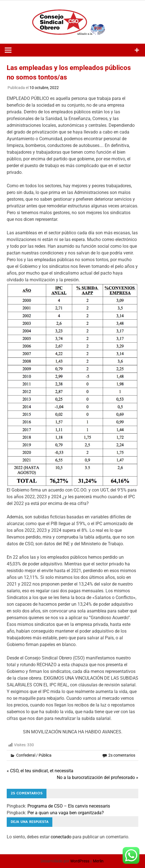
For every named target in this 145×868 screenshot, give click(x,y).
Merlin (98, 861)
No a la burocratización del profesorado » (98, 777)
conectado (61, 837)
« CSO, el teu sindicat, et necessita (40, 771)
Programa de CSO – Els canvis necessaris (69, 806)
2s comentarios (122, 755)
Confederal (26, 755)
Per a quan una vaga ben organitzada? (66, 813)
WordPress (80, 861)
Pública (45, 755)
